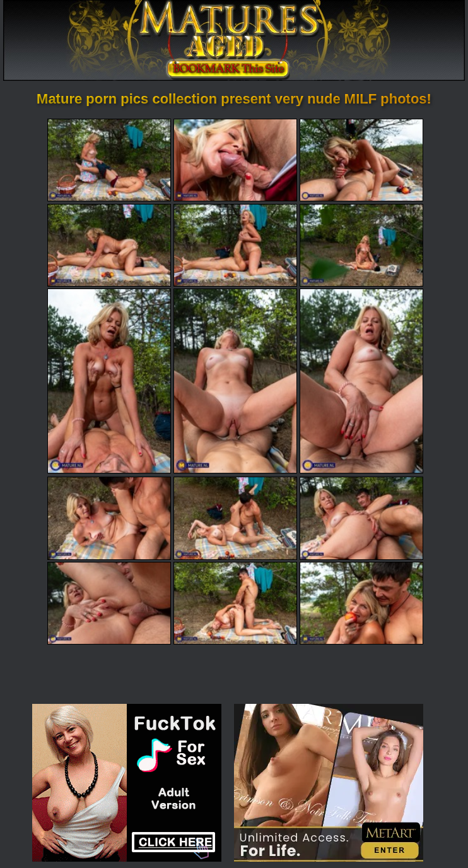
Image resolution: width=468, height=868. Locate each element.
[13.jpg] (109, 603)
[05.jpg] (235, 245)
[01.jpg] (109, 160)
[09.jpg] (361, 381)
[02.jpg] (235, 160)
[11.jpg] (235, 518)
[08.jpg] (235, 381)
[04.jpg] (109, 245)
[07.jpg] (109, 381)
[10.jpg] (109, 518)
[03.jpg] (361, 160)
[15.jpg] (361, 603)
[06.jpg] (361, 245)
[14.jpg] (235, 603)
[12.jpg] (361, 518)
